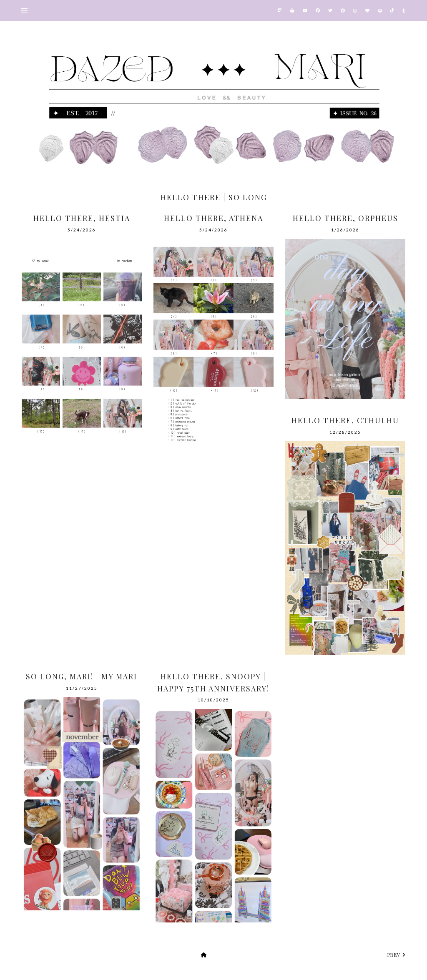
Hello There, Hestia (82, 218)
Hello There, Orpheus (345, 218)
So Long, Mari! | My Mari (82, 676)
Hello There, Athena (213, 218)
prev (397, 955)
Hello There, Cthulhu (345, 420)
